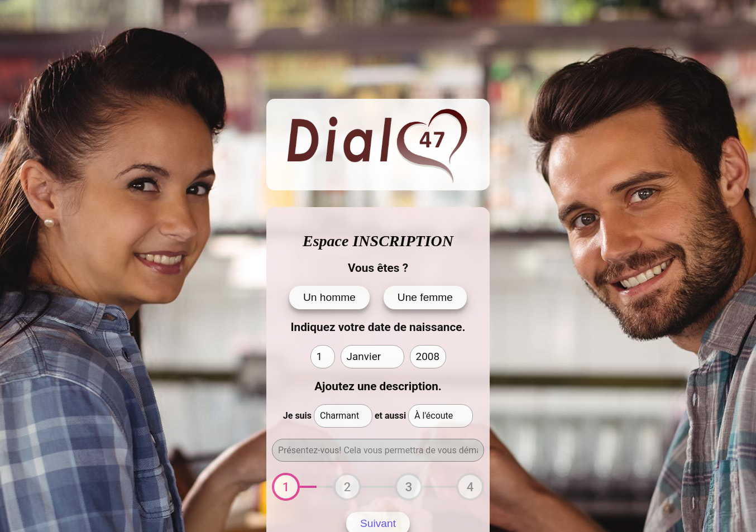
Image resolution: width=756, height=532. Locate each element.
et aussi (390, 416)
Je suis (297, 416)
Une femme (425, 297)
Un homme (329, 297)
